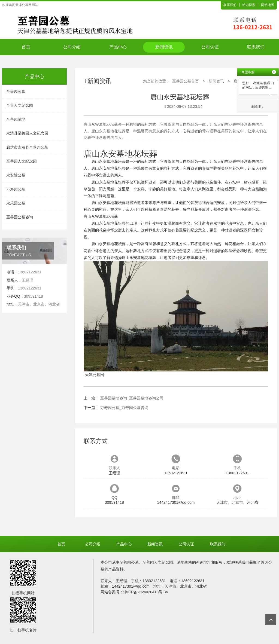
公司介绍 (72, 47)
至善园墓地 (16, 119)
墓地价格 (184, 562)
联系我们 (230, 5)
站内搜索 (249, 5)
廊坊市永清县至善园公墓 (27, 147)
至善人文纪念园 (20, 105)
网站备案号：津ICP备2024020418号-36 (134, 592)
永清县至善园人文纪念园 (27, 133)
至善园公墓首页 (186, 81)
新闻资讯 (164, 47)
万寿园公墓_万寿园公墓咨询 (124, 408)
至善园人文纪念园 (22, 161)
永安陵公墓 (16, 175)
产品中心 (118, 47)
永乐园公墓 (16, 203)
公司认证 (210, 47)
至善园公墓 (16, 91)
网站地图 (268, 5)
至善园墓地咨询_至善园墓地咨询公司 (132, 398)
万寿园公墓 (16, 189)
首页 (26, 47)
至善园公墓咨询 (20, 217)
